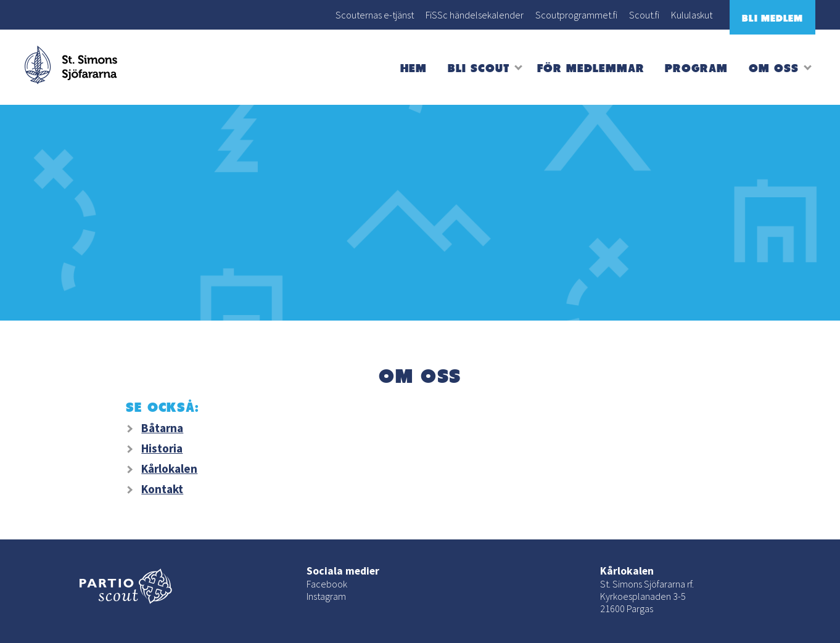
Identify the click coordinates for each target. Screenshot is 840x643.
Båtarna (162, 428)
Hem (414, 68)
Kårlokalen (169, 469)
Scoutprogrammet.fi (576, 15)
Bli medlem (772, 18)
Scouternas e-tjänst (375, 15)
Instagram (326, 596)
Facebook (327, 584)
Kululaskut (692, 15)
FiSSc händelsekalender (475, 15)
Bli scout (479, 68)
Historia (162, 448)
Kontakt (162, 489)
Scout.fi (644, 15)
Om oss (774, 68)
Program (696, 68)
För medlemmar (591, 68)
